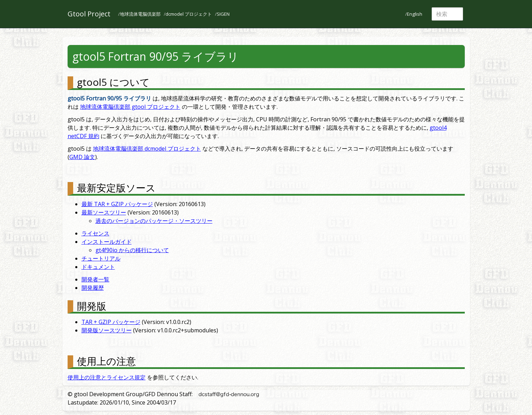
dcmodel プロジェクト (189, 14)
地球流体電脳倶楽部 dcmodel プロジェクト (147, 149)
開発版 (92, 306)
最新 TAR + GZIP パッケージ (117, 204)
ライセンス (95, 233)
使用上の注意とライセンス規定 (107, 377)
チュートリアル (101, 258)
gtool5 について (113, 82)
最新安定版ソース (116, 188)
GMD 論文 (82, 157)
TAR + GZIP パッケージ (111, 322)
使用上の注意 (106, 361)
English (415, 14)
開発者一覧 (95, 279)
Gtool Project (89, 14)
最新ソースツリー (104, 212)
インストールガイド (107, 242)
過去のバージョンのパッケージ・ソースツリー (154, 221)
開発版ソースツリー (107, 330)
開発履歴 (93, 288)
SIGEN (223, 14)
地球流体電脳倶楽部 (140, 14)
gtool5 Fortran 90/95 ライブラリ (156, 56)
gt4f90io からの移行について (132, 250)
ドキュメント (98, 267)
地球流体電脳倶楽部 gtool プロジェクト (130, 107)
